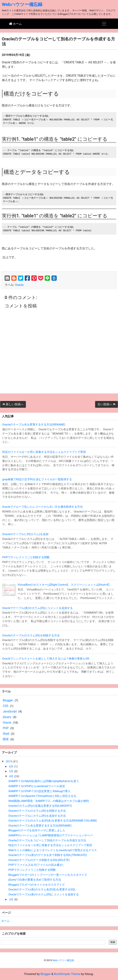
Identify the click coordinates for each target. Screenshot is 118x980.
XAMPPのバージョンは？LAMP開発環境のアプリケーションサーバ (50, 835)
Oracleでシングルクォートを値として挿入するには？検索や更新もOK (46, 659)
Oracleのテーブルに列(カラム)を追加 (25, 534)
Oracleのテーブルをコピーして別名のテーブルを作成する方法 (47, 840)
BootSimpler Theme (67, 974)
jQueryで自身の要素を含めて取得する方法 (35, 880)
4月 (12, 776)
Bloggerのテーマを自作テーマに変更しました (37, 830)
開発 (6, 739)
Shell (6, 734)
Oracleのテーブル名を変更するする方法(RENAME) (34, 425)
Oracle (19, 285)
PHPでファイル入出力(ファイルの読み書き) (36, 865)
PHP (6, 728)
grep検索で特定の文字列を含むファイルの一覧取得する (37, 479)
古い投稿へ (106, 404)
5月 (12, 771)
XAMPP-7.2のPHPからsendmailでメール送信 (37, 786)
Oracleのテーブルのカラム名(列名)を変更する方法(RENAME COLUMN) (53, 821)
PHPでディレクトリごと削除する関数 (26, 557)
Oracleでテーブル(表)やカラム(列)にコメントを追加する (37, 608)
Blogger (8, 700)
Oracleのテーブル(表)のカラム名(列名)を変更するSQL (42, 889)
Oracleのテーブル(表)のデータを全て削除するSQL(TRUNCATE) (48, 855)
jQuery (7, 717)
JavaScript (10, 711)
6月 (12, 767)
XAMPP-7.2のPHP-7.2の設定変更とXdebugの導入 (39, 791)
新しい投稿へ (13, 404)
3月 (12, 899)
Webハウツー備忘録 (22, 4)
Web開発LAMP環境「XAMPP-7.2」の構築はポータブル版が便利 (49, 801)
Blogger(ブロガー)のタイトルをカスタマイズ (37, 885)
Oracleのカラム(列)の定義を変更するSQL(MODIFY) (40, 806)
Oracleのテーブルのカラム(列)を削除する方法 (31, 635)
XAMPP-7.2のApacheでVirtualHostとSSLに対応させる (42, 796)
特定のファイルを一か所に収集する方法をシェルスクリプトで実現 (44, 452)
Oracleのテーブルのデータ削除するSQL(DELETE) (39, 860)
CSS (5, 706)
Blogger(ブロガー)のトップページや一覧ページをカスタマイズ (48, 875)
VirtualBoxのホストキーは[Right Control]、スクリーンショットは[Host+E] (63, 585)
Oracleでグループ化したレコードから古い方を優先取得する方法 (42, 507)
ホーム (5, 921)
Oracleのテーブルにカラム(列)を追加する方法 (37, 816)
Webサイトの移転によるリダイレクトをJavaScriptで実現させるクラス (53, 850)
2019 (9, 762)
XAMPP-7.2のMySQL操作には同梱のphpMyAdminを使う (44, 781)
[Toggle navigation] (104, 24)
